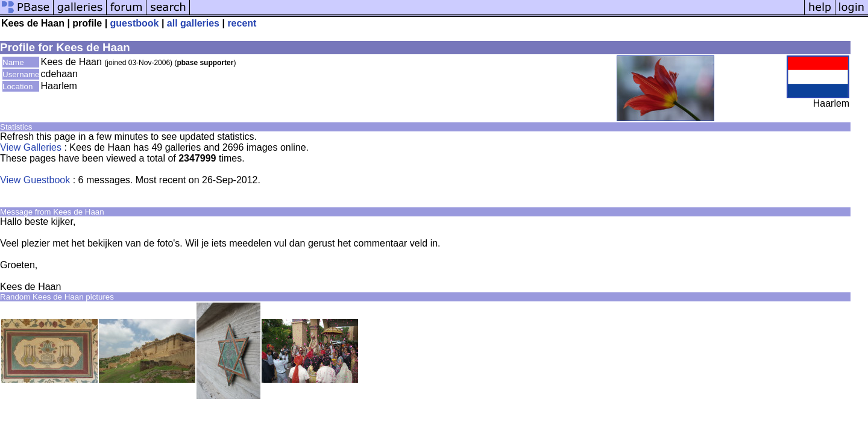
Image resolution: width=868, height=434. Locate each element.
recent (242, 23)
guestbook (135, 23)
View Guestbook (35, 180)
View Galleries (31, 147)
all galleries (193, 23)
